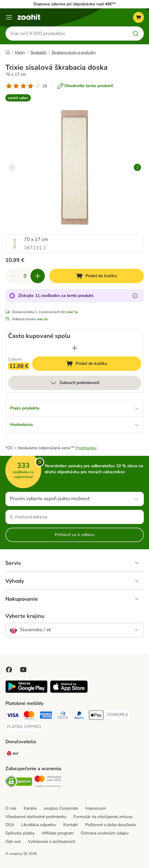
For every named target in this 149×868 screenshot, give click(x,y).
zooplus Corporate (61, 808)
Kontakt (71, 825)
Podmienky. (86, 448)
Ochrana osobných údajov (105, 833)
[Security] (19, 782)
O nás (11, 808)
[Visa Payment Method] (13, 716)
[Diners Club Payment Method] (63, 716)
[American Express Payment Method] (46, 716)
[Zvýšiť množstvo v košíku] (38, 276)
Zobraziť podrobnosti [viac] (75, 383)
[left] (12, 167)
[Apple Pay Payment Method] (96, 716)
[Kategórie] (9, 17)
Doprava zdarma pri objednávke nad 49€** (74, 4)
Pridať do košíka (92, 364)
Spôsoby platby (20, 833)
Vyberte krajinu (25, 616)
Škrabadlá (38, 52)
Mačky (20, 52)
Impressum (96, 808)
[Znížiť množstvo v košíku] (13, 276)
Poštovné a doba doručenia (110, 825)
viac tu (72, 312)
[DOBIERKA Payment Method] (118, 715)
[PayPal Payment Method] (79, 716)
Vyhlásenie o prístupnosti (52, 842)
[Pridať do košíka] (97, 276)
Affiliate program (58, 833)
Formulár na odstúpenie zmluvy (103, 817)
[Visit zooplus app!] (27, 692)
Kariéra (30, 808)
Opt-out (13, 842)
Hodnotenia (75, 425)
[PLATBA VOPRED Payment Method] (24, 727)
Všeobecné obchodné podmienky (36, 817)
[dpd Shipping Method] (13, 754)
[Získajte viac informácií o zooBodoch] (135, 296)
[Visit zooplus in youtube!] (23, 670)
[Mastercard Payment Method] (29, 716)
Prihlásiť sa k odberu (75, 535)
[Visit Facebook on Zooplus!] (9, 670)
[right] (137, 167)
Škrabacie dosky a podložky (74, 52)
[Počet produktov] (25, 276)
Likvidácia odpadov (39, 825)
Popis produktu (75, 408)
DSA (10, 825)
